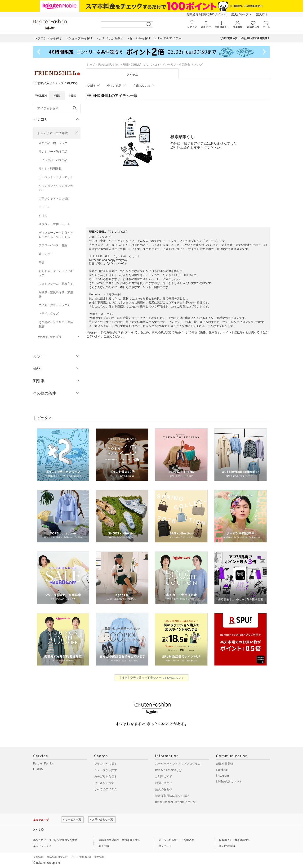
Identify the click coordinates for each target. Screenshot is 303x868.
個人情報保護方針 (58, 857)
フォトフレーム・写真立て (56, 284)
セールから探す (104, 783)
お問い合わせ (164, 783)
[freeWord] (57, 108)
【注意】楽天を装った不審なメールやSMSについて (152, 678)
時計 (42, 262)
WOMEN (41, 96)
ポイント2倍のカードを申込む (176, 840)
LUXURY (38, 769)
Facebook (222, 770)
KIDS (73, 96)
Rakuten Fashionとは (168, 770)
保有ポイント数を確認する (235, 840)
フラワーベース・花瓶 (53, 245)
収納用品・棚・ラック (53, 143)
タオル (43, 216)
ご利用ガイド (164, 777)
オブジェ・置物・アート (54, 224)
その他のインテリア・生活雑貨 (56, 324)
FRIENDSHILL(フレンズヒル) (141, 65)
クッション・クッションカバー (56, 188)
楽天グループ (240, 14)
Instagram (223, 776)
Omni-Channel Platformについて (176, 802)
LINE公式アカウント (229, 782)
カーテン (45, 207)
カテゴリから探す (106, 777)
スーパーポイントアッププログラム (178, 764)
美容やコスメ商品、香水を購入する (119, 840)
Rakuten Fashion (109, 65)
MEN (57, 96)
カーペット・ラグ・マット (56, 177)
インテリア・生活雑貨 (52, 133)
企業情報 (38, 857)
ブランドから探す (106, 764)
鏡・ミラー (46, 254)
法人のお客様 (164, 789)
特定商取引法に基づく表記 (172, 796)
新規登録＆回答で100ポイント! (207, 14)
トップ (91, 65)
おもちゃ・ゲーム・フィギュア (56, 273)
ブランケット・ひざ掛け (54, 199)
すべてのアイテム (106, 789)
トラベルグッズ (49, 314)
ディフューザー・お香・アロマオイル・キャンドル (56, 235)
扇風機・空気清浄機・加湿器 (56, 294)
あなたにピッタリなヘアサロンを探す (55, 840)
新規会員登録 (225, 764)
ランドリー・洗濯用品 (53, 152)
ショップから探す (106, 770)
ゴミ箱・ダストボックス (54, 305)
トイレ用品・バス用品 (53, 160)
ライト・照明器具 (50, 169)
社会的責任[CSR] (81, 857)
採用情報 (99, 857)
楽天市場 (262, 14)
